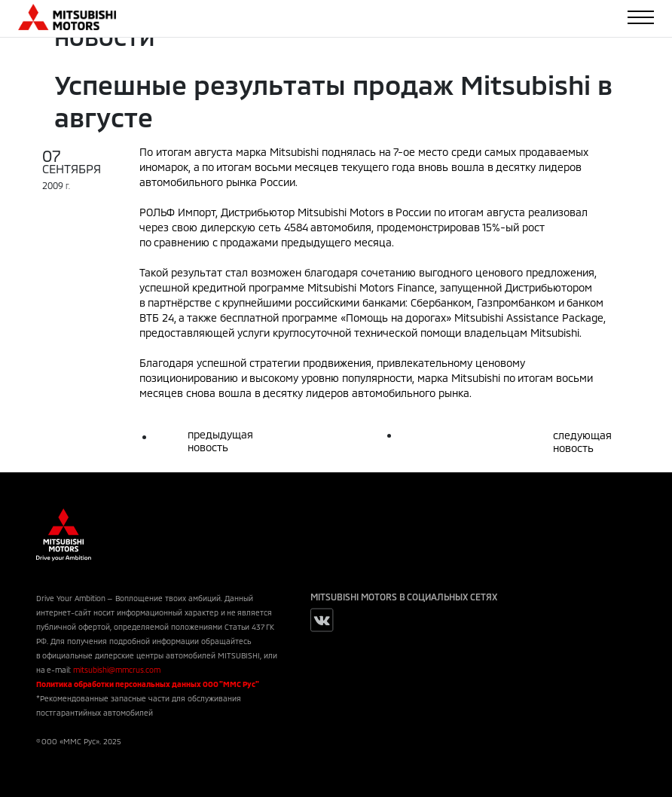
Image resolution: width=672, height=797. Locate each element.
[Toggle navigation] (641, 17)
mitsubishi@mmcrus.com (117, 670)
